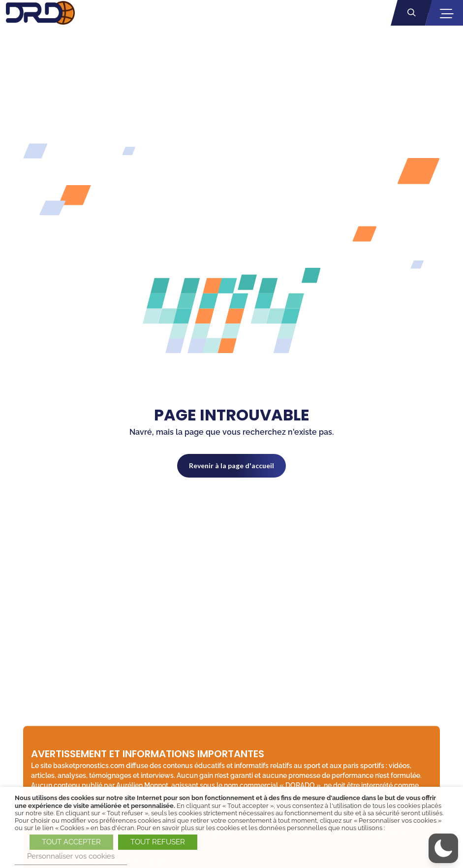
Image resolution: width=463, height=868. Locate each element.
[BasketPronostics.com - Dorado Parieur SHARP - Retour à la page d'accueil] (40, 13)
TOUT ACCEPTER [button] (71, 842)
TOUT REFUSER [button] (158, 842)
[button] (443, 848)
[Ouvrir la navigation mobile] (446, 13)
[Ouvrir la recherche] (411, 13)
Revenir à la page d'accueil (231, 466)
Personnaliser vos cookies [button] (71, 856)
